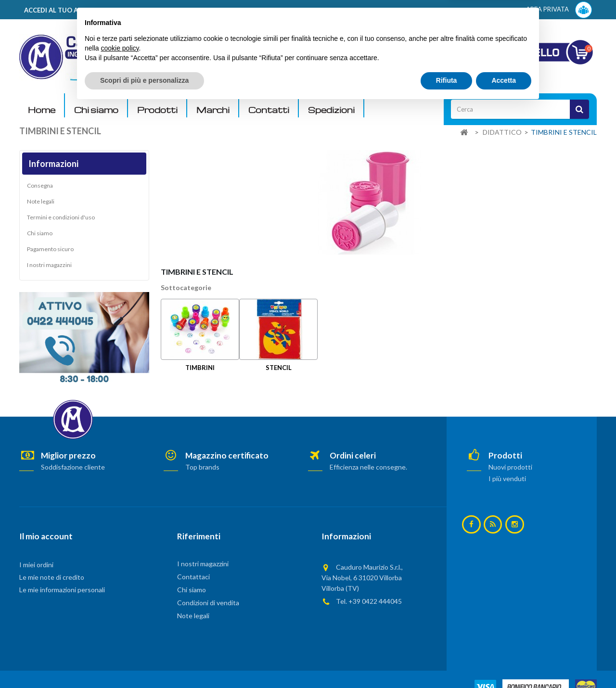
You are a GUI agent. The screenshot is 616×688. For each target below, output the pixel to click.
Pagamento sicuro (50, 251)
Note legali (41, 203)
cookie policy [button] (120, 629)
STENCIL (279, 368)
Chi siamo (96, 110)
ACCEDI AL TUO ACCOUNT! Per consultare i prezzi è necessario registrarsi (141, 10)
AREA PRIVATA (559, 10)
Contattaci (193, 577)
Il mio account (46, 536)
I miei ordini (36, 565)
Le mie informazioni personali (62, 590)
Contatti (269, 110)
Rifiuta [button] (447, 662)
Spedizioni (331, 110)
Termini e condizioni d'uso (61, 219)
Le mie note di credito (52, 577)
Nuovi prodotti (510, 467)
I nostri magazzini (49, 267)
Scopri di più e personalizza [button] (144, 662)
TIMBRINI (200, 368)
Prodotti (157, 110)
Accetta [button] (504, 662)
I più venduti (507, 478)
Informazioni (53, 164)
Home (42, 110)
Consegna (40, 187)
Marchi (213, 110)
